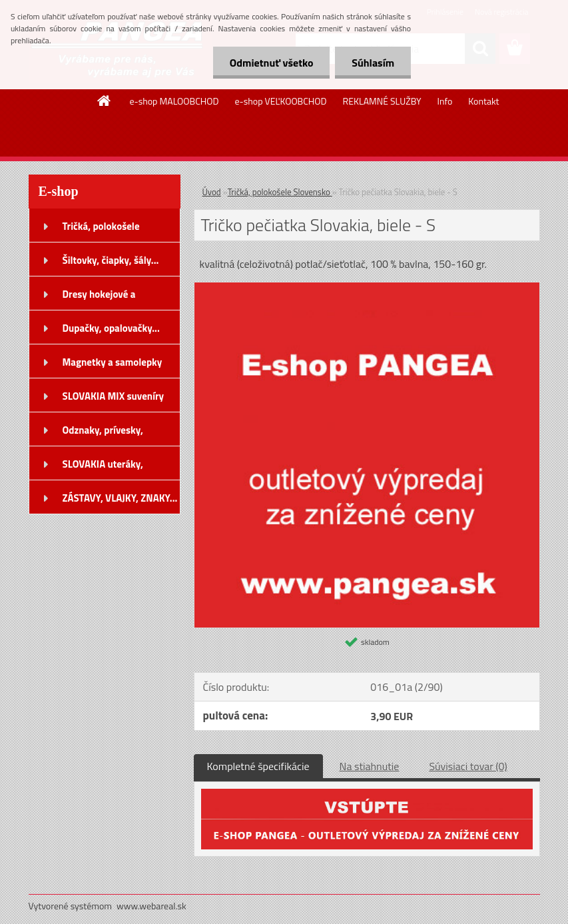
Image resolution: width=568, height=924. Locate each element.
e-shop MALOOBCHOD (174, 101)
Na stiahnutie (370, 766)
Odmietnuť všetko (271, 63)
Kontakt (483, 101)
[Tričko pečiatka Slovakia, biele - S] (367, 288)
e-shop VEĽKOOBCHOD (281, 101)
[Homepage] (105, 101)
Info (444, 101)
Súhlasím (373, 63)
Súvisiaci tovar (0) (468, 766)
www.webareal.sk (151, 906)
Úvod (212, 192)
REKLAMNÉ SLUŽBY (382, 101)
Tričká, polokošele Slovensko (280, 192)
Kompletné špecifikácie (258, 766)
